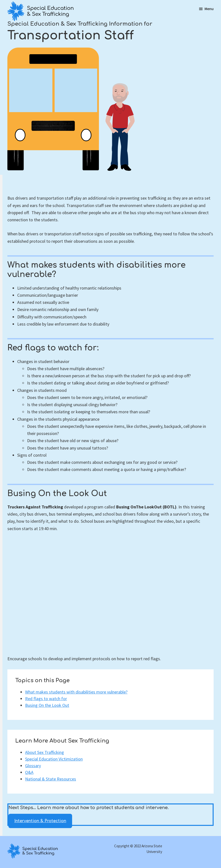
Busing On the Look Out (47, 705)
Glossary (33, 766)
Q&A (29, 772)
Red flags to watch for (46, 699)
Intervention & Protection (40, 821)
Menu (209, 9)
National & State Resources (51, 779)
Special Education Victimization (54, 759)
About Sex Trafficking (45, 752)
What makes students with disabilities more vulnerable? (76, 692)
